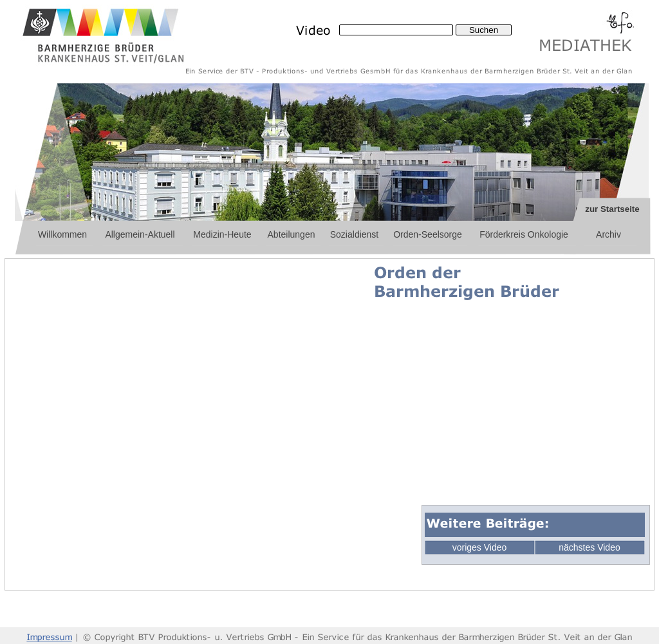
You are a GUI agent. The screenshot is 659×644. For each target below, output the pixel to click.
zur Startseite (612, 209)
